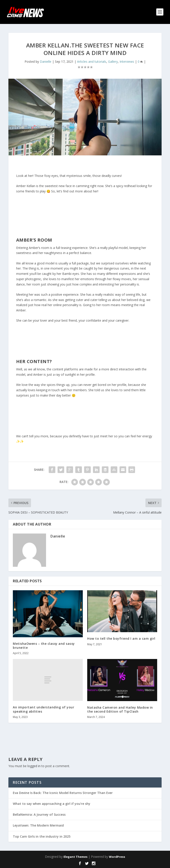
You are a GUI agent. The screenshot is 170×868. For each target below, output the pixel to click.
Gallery (113, 62)
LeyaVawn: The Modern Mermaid (38, 825)
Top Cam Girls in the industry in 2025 (42, 836)
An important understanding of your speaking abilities (43, 709)
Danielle (46, 62)
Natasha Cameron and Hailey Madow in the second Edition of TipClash (120, 709)
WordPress (117, 857)
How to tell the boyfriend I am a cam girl (121, 638)
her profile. (88, 374)
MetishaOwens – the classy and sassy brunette (44, 646)
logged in (34, 766)
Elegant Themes (75, 857)
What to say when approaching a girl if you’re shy (52, 804)
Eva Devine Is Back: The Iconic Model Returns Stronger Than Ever (63, 793)
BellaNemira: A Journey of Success (39, 814)
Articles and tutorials (92, 62)
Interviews (127, 62)
